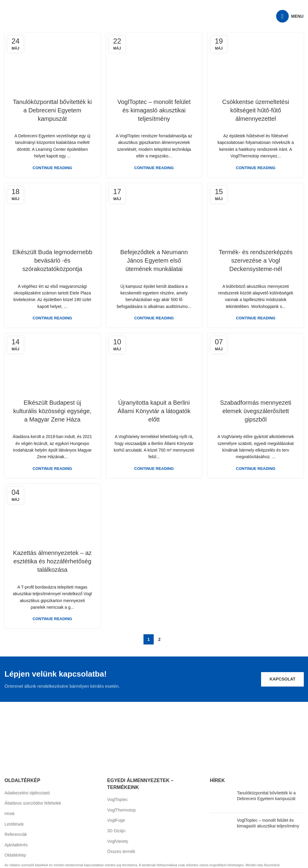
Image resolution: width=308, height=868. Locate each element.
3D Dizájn (116, 831)
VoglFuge (116, 820)
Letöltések (14, 824)
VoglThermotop (121, 810)
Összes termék (121, 851)
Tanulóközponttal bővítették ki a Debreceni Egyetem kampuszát (52, 110)
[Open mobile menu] (290, 16)
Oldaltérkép (15, 855)
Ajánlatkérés (16, 845)
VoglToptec (117, 799)
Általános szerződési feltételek (33, 803)
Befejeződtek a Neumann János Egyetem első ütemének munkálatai (154, 260)
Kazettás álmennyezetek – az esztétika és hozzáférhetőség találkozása (52, 561)
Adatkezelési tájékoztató (27, 793)
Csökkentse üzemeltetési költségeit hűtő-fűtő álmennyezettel (256, 110)
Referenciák (16, 834)
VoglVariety (118, 841)
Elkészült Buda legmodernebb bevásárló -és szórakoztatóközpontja (52, 260)
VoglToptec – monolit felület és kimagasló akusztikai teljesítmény (154, 110)
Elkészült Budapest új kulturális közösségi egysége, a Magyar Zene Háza (52, 411)
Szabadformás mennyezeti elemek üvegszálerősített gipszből (256, 411)
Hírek (9, 814)
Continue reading (52, 168)
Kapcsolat (282, 679)
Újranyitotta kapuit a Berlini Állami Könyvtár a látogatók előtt (154, 411)
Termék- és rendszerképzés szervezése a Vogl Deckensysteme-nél (256, 260)
